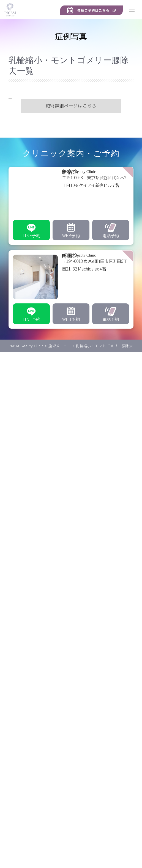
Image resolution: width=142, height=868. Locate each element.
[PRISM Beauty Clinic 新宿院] (71, 215)
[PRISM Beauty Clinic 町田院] (71, 299)
